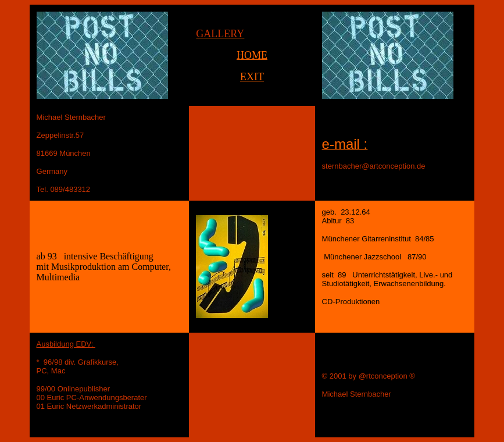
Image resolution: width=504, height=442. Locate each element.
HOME (252, 55)
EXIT (252, 77)
